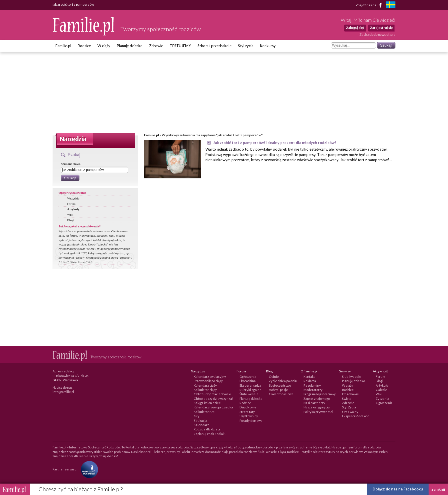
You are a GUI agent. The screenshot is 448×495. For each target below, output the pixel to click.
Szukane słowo (71, 164)
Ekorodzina (248, 381)
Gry (197, 416)
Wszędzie (73, 198)
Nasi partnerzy (314, 403)
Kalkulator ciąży (205, 390)
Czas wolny (350, 412)
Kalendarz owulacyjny (210, 377)
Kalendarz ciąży (205, 385)
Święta (347, 399)
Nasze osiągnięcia (317, 407)
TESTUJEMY (180, 46)
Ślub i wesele (249, 394)
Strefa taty (247, 412)
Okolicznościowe (281, 394)
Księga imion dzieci (208, 403)
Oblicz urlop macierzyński (212, 394)
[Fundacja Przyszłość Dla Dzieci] (88, 469)
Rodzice (84, 46)
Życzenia (382, 399)
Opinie (274, 377)
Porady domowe (251, 421)
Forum (71, 204)
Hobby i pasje (278, 390)
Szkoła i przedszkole (214, 46)
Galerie (381, 390)
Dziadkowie (248, 407)
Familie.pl (63, 46)
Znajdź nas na (370, 5)
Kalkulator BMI (205, 412)
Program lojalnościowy (320, 394)
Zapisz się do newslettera (377, 34)
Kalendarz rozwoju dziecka (213, 407)
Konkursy (268, 46)
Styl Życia (349, 407)
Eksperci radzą (250, 385)
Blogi (71, 220)
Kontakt (309, 377)
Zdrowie (156, 46)
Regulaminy (312, 385)
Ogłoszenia (248, 377)
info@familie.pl (63, 392)
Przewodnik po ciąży (208, 381)
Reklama (310, 381)
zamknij (438, 489)
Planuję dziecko (130, 46)
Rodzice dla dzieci (207, 429)
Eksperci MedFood (356, 416)
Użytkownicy (249, 416)
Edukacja (200, 421)
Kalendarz (201, 425)
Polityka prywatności (318, 412)
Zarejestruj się (381, 28)
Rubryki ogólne (250, 390)
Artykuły (73, 209)
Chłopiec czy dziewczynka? (213, 399)
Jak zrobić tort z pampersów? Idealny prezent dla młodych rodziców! (275, 143)
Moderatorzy (313, 390)
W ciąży (104, 46)
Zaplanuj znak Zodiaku (210, 434)
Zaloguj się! (355, 28)
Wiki (70, 215)
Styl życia (246, 46)
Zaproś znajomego (317, 399)
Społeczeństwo (280, 385)
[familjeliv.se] (391, 5)
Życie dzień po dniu (283, 381)
